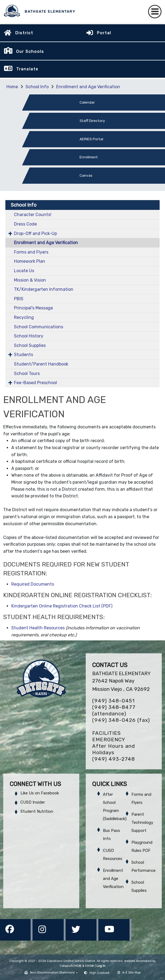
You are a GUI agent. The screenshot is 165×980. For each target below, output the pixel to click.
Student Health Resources (38, 628)
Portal (104, 33)
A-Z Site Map (129, 973)
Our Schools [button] (30, 52)
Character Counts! (33, 215)
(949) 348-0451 (113, 701)
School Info (37, 87)
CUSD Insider (33, 802)
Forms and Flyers (31, 252)
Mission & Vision (30, 280)
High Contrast (99, 973)
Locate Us (24, 271)
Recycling (24, 317)
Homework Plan (30, 261)
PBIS (19, 299)
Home (12, 87)
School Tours (27, 373)
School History (29, 336)
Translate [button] (27, 69)
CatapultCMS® (71, 966)
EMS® (90, 966)
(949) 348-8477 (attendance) (114, 710)
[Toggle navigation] (155, 12)
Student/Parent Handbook (41, 364)
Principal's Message (33, 308)
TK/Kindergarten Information (44, 289)
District (24, 33)
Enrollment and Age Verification (88, 87)
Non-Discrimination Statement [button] (53, 973)
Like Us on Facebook (40, 793)
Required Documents (33, 584)
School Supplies (30, 345)
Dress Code (25, 224)
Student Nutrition (37, 811)
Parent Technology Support (142, 822)
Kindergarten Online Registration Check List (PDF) (62, 606)
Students (24, 355)
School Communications (39, 327)
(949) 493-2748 (114, 759)
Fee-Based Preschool (35, 383)
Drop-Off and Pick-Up (35, 233)
